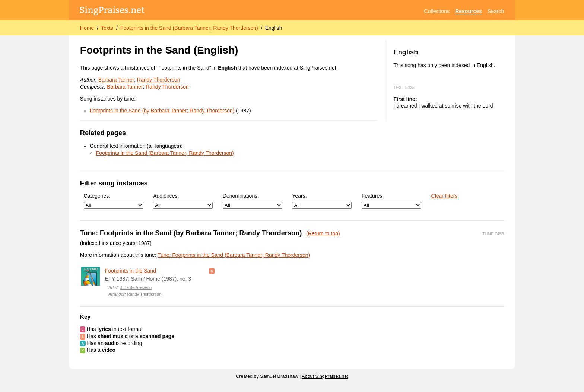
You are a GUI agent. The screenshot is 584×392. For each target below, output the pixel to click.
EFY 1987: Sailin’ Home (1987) (141, 279)
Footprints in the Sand (131, 271)
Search (496, 11)
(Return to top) (323, 233)
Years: (322, 201)
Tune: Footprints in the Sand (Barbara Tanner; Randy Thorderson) (234, 255)
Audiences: (183, 201)
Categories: (114, 201)
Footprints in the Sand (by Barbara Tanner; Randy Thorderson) (162, 111)
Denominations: (253, 201)
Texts (107, 28)
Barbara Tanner (116, 80)
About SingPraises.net (325, 376)
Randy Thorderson (159, 80)
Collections (437, 11)
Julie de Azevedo (136, 287)
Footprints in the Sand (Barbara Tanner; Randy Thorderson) (189, 28)
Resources (469, 11)
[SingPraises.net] (112, 11)
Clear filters (445, 196)
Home (87, 28)
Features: (391, 201)
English (274, 28)
